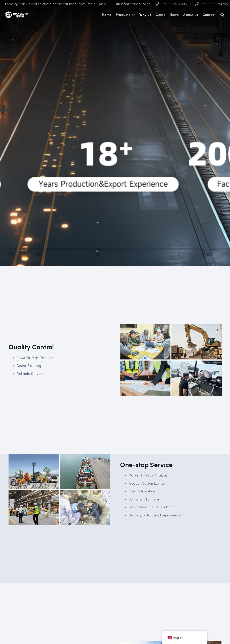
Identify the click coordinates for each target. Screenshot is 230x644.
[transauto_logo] (17, 15)
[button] (223, 15)
